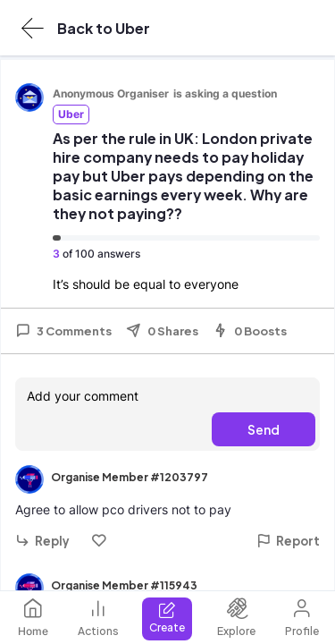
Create (167, 618)
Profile (302, 618)
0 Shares (162, 331)
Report (288, 541)
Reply (42, 541)
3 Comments (63, 331)
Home (33, 618)
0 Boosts (250, 331)
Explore (236, 618)
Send (264, 429)
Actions (98, 618)
